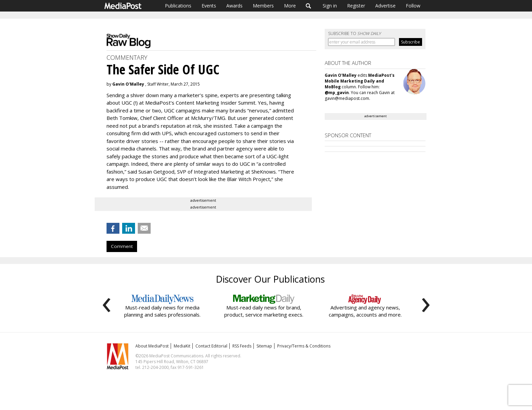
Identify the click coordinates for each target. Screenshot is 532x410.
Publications (178, 6)
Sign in (330, 6)
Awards (234, 6)
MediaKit (182, 346)
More (290, 6)
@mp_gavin (337, 93)
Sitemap (264, 346)
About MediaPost (152, 346)
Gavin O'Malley (128, 84)
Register (356, 6)
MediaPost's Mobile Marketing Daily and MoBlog (360, 81)
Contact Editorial (211, 346)
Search (309, 6)
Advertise (385, 6)
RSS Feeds (242, 346)
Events (209, 6)
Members (263, 6)
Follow (413, 6)
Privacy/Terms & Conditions (304, 346)
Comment (122, 246)
